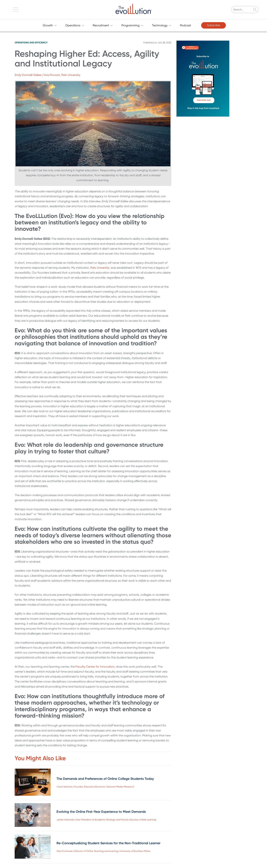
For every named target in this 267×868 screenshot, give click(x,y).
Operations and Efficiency (31, 43)
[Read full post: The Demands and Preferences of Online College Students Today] (33, 783)
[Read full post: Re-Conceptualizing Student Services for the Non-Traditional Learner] (33, 847)
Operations (75, 25)
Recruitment (103, 25)
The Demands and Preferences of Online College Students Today (105, 779)
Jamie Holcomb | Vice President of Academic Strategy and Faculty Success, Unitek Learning (106, 820)
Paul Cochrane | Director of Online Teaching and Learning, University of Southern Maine (103, 851)
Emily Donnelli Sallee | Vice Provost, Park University (47, 75)
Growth (50, 25)
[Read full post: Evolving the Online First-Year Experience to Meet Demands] (33, 816)
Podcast (185, 25)
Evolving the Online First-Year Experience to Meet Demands (101, 812)
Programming (132, 25)
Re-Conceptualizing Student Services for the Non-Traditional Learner (108, 843)
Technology (162, 25)
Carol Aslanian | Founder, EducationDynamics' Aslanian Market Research (95, 787)
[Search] (248, 10)
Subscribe (214, 25)
